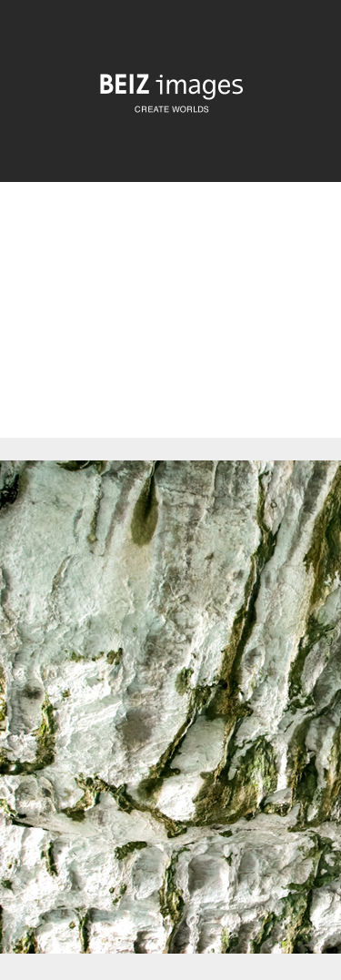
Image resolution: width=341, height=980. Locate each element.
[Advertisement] (170, 325)
